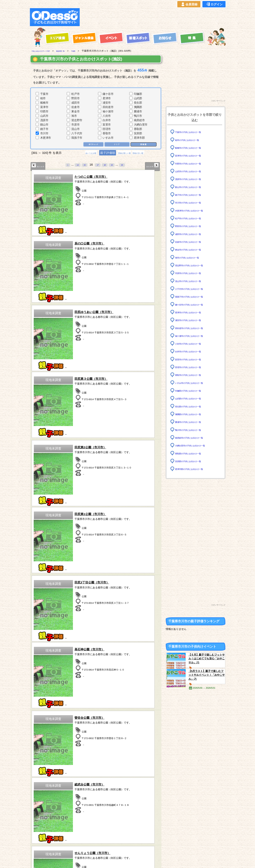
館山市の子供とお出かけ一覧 (193, 187)
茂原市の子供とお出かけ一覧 (193, 179)
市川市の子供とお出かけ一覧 (193, 203)
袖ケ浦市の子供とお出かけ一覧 (195, 336)
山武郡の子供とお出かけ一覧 (193, 398)
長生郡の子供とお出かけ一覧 (193, 406)
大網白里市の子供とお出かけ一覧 (196, 445)
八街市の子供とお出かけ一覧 (193, 344)
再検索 (143, 144)
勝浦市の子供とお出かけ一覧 (193, 422)
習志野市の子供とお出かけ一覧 (195, 265)
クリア (117, 145)
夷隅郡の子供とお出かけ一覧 (193, 414)
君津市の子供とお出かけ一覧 (193, 312)
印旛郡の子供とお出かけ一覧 (193, 391)
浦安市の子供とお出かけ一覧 (193, 320)
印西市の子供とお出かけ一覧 (193, 163)
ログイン (214, 4)
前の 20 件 (41, 166)
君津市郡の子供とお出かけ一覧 (195, 469)
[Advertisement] (154, 17)
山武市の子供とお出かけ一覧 (193, 171)
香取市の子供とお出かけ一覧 (193, 375)
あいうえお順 (81, 154)
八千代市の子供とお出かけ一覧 (195, 289)
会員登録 (189, 4)
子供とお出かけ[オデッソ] (111, 860)
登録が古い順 (148, 154)
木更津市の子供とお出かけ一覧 (195, 210)
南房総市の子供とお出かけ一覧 (195, 438)
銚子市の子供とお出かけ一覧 (193, 195)
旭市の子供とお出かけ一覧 (192, 257)
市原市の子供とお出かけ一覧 (193, 273)
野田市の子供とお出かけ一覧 (193, 226)
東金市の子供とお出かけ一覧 (193, 250)
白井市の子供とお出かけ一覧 (193, 351)
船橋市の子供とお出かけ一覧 (193, 148)
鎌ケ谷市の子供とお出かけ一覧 (195, 304)
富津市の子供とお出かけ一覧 (193, 156)
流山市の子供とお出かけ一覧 (193, 281)
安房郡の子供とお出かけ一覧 (193, 461)
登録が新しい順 (124, 154)
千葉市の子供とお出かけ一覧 (193, 132)
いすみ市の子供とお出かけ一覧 (195, 383)
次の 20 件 (150, 166)
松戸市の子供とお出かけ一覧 (193, 218)
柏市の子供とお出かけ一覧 (192, 140)
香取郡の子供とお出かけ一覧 (193, 453)
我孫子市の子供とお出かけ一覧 (195, 297)
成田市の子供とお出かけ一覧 (193, 234)
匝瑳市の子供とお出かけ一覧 (193, 367)
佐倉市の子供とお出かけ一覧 (193, 242)
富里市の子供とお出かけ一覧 (193, 359)
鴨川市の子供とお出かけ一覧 (193, 430)
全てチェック (91, 145)
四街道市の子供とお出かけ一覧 (195, 328)
